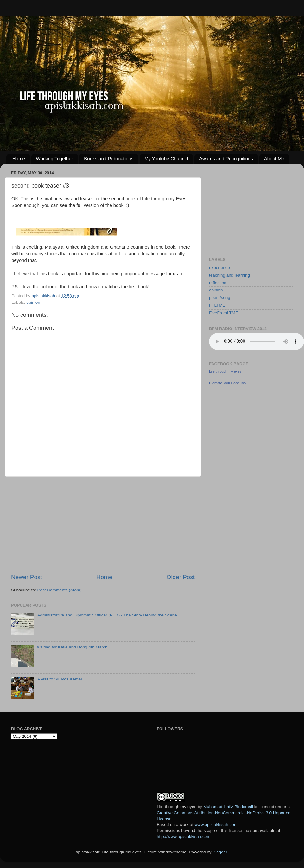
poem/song (220, 298)
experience (219, 268)
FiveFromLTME (224, 313)
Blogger (220, 852)
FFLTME (217, 305)
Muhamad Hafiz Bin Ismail (228, 807)
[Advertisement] (103, 525)
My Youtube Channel (166, 159)
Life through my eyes (225, 371)
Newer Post (27, 577)
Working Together (55, 159)
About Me (274, 159)
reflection (218, 283)
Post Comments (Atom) (60, 590)
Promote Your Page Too (227, 383)
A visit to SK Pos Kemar (60, 679)
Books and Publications (109, 159)
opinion (33, 302)
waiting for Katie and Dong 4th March (72, 647)
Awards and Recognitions (226, 159)
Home (19, 159)
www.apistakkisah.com (216, 824)
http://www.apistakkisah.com (184, 836)
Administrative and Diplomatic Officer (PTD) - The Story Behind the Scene (107, 615)
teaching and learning (229, 275)
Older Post (181, 577)
